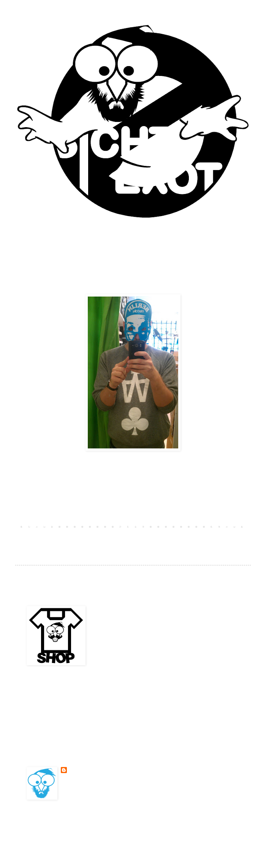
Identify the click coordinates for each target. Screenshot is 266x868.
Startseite (133, 526)
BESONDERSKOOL (86, 770)
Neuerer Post (38, 526)
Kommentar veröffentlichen (63, 513)
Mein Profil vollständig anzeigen (104, 789)
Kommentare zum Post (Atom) (85, 537)
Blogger (186, 828)
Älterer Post (228, 526)
